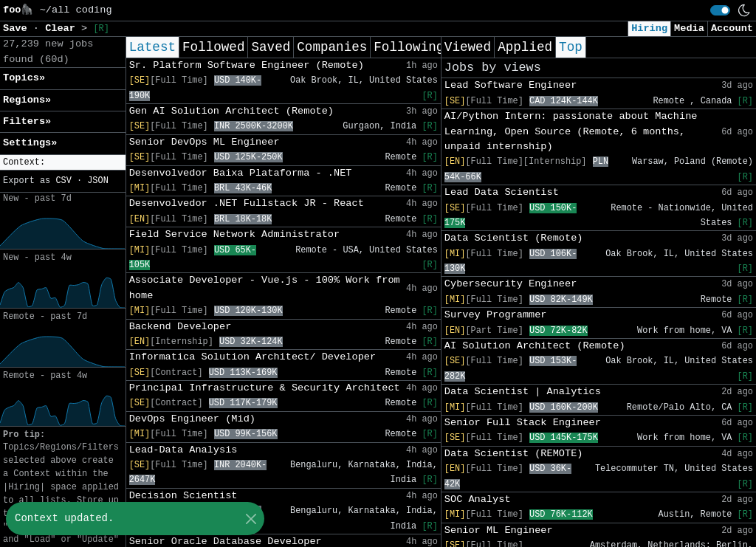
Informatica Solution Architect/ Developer (252, 357)
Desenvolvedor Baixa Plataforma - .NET (241, 173)
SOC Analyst (478, 499)
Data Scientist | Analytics (523, 392)
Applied (525, 47)
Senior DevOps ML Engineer (205, 142)
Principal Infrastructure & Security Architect (265, 388)
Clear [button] (63, 28)
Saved (271, 47)
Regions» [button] (27, 100)
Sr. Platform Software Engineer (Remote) (247, 65)
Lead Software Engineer (511, 85)
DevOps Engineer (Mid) (192, 419)
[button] (63, 163)
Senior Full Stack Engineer (523, 423)
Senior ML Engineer (499, 530)
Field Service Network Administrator (235, 234)
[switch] (720, 10)
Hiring (649, 28)
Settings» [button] (30, 143)
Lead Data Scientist (502, 192)
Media (689, 28)
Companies (332, 47)
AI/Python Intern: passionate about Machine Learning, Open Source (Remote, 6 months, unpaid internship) (571, 131)
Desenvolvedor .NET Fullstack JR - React (247, 203)
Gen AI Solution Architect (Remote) (231, 111)
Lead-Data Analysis (183, 450)
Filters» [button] (27, 121)
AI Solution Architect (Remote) (535, 346)
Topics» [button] (24, 78)
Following (409, 47)
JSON (98, 181)
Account (732, 28)
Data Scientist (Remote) (514, 238)
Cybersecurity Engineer (511, 284)
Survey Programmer (496, 315)
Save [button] (18, 28)
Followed (213, 47)
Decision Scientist (183, 496)
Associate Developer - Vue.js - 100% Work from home (265, 288)
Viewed (468, 47)
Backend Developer (181, 327)
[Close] (251, 519)
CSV (63, 181)
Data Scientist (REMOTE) (514, 454)
